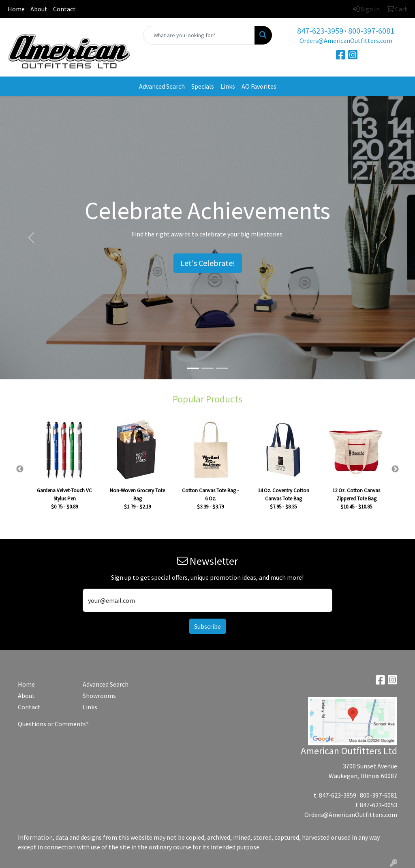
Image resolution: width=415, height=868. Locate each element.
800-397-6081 (371, 31)
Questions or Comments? (53, 724)
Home (16, 9)
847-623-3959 (320, 31)
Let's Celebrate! (208, 263)
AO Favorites (259, 86)
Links (228, 86)
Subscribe (207, 626)
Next (395, 469)
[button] (31, 238)
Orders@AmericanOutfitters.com (346, 40)
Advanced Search (162, 86)
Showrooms (99, 696)
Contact (64, 9)
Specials (203, 86)
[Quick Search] (199, 35)
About (39, 9)
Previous (20, 469)
